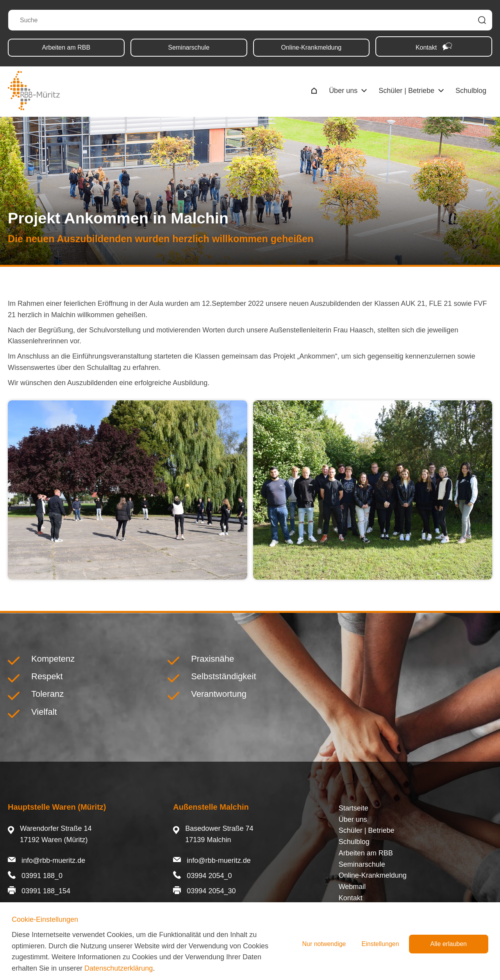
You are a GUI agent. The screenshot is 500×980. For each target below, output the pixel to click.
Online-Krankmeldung (312, 47)
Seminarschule (189, 47)
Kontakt (434, 47)
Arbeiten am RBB (66, 47)
